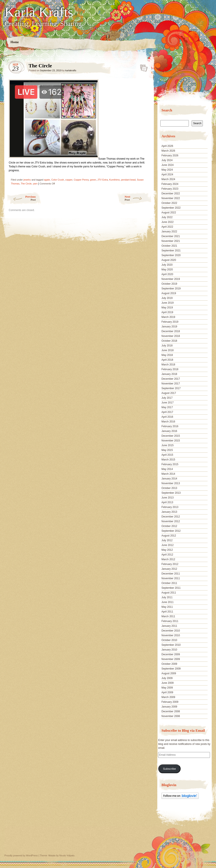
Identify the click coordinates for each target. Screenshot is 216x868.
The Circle (143, 67)
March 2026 (168, 151)
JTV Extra (103, 180)
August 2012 (169, 536)
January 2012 (169, 569)
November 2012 (171, 521)
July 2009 (167, 678)
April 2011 (167, 612)
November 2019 (171, 279)
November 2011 (171, 578)
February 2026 (170, 156)
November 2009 (171, 659)
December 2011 (171, 574)
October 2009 (169, 664)
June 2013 (167, 498)
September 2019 (171, 289)
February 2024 (170, 184)
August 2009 (169, 673)
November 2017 (171, 384)
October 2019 (169, 284)
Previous (21, 198)
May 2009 (167, 688)
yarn (35, 184)
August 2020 (169, 260)
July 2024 (167, 160)
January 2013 (169, 512)
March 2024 (168, 179)
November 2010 (171, 635)
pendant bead (128, 180)
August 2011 (169, 593)
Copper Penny (81, 180)
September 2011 (171, 588)
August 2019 (169, 293)
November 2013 (171, 483)
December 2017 (171, 379)
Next (138, 198)
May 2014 (167, 469)
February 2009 (170, 702)
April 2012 (167, 555)
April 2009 (167, 692)
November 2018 (171, 336)
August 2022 (169, 213)
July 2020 (167, 265)
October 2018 (169, 341)
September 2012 (171, 531)
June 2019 (167, 303)
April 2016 (167, 417)
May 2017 (167, 407)
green (93, 180)
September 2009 (171, 669)
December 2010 (171, 631)
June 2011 (167, 602)
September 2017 (171, 388)
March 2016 (168, 422)
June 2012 (167, 545)
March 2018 (168, 365)
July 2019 (167, 298)
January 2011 (169, 626)
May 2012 (167, 550)
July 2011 (167, 597)
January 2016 (169, 431)
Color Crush (58, 180)
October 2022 (169, 203)
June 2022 (167, 222)
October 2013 (169, 488)
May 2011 (167, 607)
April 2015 (167, 455)
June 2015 (167, 445)
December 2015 (171, 436)
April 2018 (167, 360)
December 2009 (171, 654)
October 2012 (169, 526)
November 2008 (171, 716)
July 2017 (167, 398)
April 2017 (167, 412)
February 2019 (170, 322)
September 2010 (171, 645)
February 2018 (170, 369)
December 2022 (171, 194)
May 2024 (167, 170)
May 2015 (167, 450)
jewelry (27, 180)
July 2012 (167, 540)
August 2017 (169, 393)
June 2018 (167, 350)
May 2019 (167, 308)
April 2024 (167, 175)
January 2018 (169, 374)
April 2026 (167, 146)
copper (69, 180)
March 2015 (168, 460)
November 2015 (171, 441)
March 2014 (168, 474)
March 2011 (168, 616)
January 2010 (169, 650)
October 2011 (169, 583)
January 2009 (169, 707)
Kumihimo (114, 180)
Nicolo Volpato (67, 855)
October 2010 (169, 640)
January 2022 (169, 232)
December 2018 (171, 331)
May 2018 (167, 355)
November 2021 (171, 241)
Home (15, 42)
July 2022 (167, 217)
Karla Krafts (39, 12)
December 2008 (171, 711)
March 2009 (168, 697)
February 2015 (170, 464)
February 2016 (170, 426)
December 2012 (171, 517)
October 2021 (169, 246)
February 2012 (170, 564)
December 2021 (171, 236)
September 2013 (171, 493)
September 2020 (171, 255)
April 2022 (167, 227)
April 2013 (167, 502)
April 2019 (167, 312)
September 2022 (171, 208)
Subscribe (169, 769)
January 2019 (169, 327)
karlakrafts (71, 70)
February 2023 (170, 189)
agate (47, 180)
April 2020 (167, 274)
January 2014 (169, 479)
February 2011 (170, 621)
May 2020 (167, 270)
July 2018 (167, 346)
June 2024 (167, 165)
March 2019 (168, 317)
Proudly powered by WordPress (21, 855)
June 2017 (167, 403)
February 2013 (170, 507)
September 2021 (171, 251)
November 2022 (171, 198)
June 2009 (167, 683)
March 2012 (168, 559)
